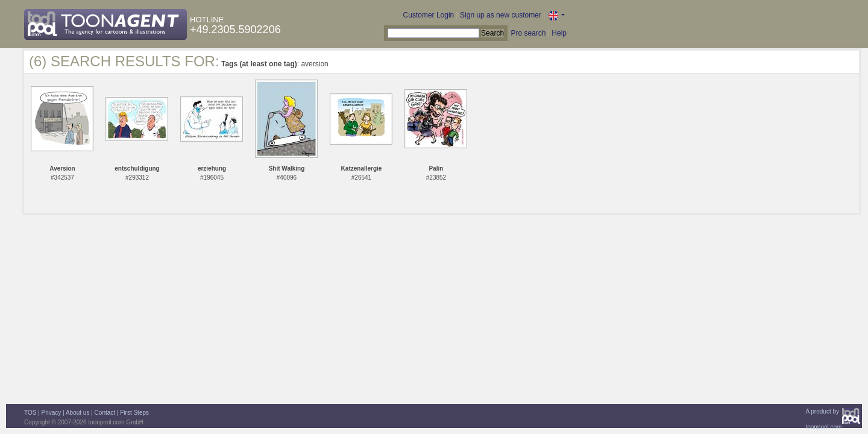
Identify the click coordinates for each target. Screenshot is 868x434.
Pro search (528, 33)
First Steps (134, 413)
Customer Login (429, 15)
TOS (30, 413)
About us (77, 413)
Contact (105, 413)
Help (559, 33)
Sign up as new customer (501, 15)
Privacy (52, 413)
